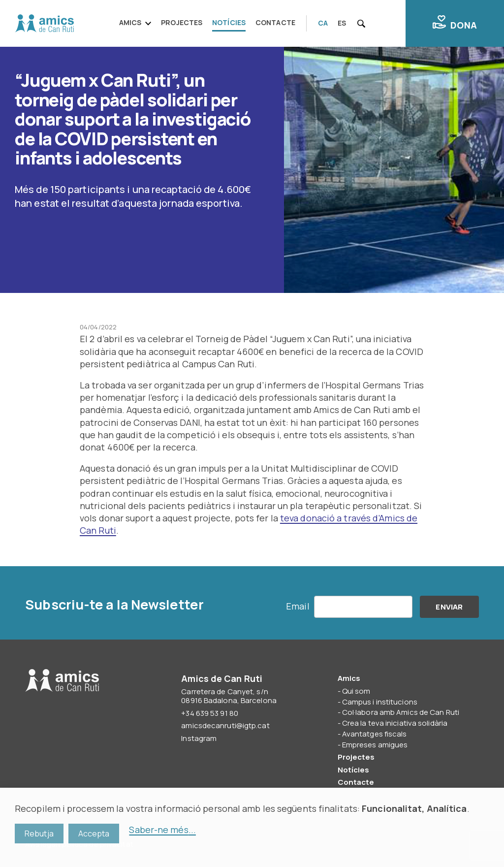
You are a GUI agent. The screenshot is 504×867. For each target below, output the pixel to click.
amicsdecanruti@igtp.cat (225, 725)
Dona (455, 23)
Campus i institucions (380, 702)
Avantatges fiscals (375, 734)
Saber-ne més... (162, 830)
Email (298, 606)
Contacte (275, 22)
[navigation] (210, 23)
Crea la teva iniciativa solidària (395, 723)
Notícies (229, 22)
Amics (130, 22)
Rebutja (39, 834)
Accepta (94, 834)
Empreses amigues (375, 745)
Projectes (182, 22)
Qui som (356, 691)
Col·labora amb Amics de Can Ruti (401, 712)
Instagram (199, 738)
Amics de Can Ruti (44, 24)
